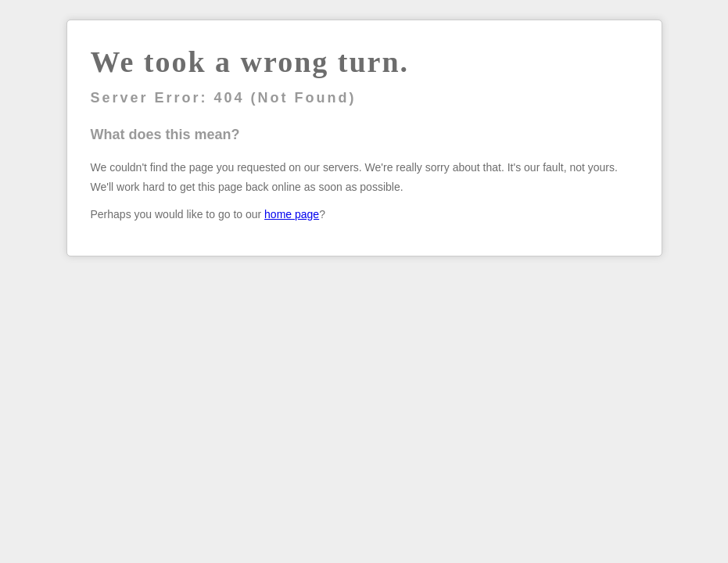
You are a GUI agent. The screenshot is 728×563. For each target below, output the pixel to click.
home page (292, 214)
